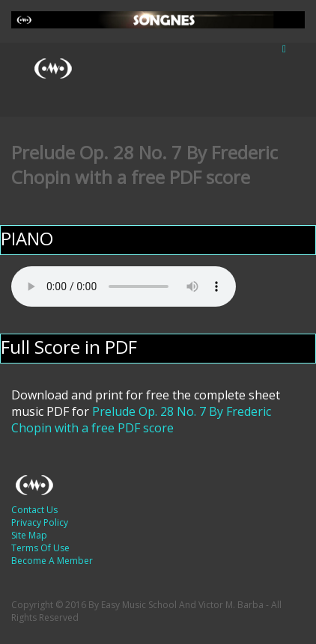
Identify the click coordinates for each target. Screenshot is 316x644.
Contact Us (34, 510)
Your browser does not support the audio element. (124, 286)
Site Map (29, 535)
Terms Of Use (40, 548)
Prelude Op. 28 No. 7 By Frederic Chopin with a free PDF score (141, 420)
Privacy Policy (40, 522)
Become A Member (52, 561)
